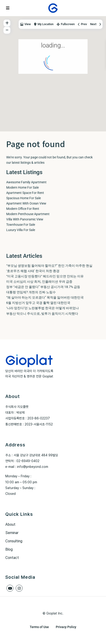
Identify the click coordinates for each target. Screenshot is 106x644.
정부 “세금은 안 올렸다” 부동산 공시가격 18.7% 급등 (43, 287)
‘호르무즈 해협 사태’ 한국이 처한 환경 (33, 271)
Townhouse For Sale (21, 225)
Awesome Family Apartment (26, 182)
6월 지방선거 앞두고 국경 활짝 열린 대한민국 (38, 303)
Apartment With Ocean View (26, 203)
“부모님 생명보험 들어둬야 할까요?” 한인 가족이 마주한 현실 (49, 266)
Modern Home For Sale (22, 187)
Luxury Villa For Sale (21, 230)
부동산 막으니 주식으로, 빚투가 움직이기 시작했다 (42, 314)
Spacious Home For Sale (24, 198)
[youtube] (10, 588)
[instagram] (19, 588)
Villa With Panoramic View (25, 219)
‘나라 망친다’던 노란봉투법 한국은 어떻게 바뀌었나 (43, 308)
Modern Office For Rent (23, 209)
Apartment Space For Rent (25, 193)
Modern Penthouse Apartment (28, 214)
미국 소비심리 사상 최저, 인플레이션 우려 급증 (39, 282)
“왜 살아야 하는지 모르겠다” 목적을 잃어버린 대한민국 (45, 297)
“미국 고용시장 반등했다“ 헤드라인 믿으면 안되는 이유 (45, 276)
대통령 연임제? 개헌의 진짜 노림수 (31, 292)
